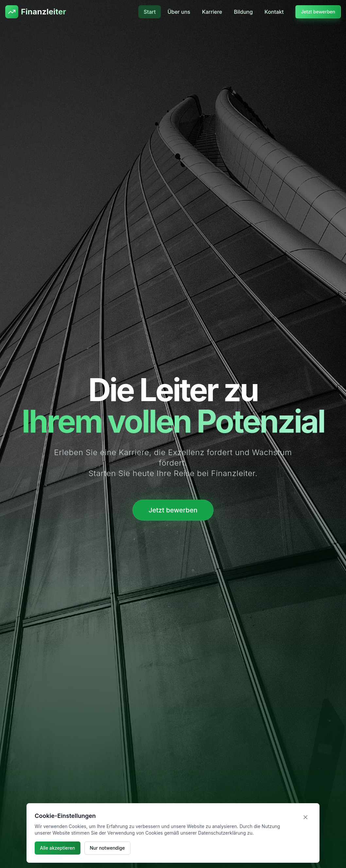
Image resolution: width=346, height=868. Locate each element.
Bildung (243, 12)
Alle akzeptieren (58, 848)
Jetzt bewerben (318, 12)
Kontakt (274, 12)
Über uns (179, 12)
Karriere (212, 12)
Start (150, 12)
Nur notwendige (107, 848)
